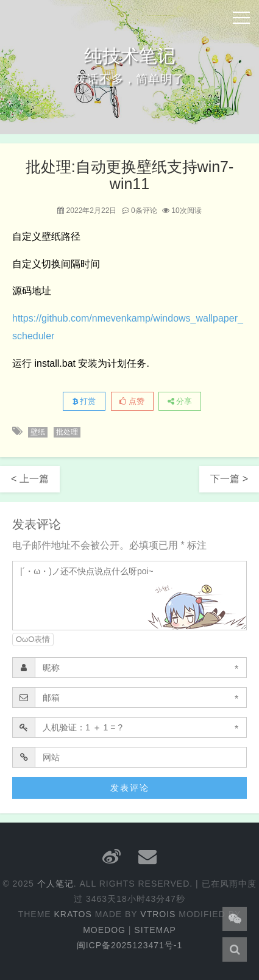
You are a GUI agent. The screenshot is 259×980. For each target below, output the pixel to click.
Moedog (104, 930)
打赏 (84, 401)
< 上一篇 (30, 479)
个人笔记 (55, 884)
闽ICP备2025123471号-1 (130, 945)
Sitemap (155, 930)
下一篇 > (229, 479)
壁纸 (38, 432)
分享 (180, 401)
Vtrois (158, 914)
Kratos (73, 914)
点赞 (132, 401)
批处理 (67, 432)
